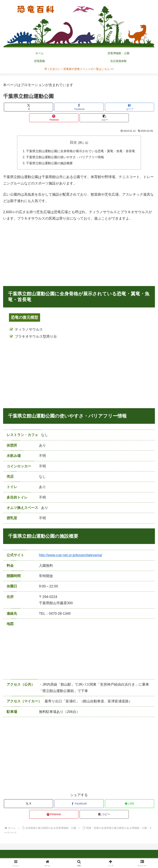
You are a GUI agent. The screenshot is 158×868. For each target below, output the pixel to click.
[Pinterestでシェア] (54, 118)
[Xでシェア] (29, 107)
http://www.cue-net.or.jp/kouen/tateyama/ (71, 556)
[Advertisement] (79, 254)
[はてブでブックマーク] (130, 107)
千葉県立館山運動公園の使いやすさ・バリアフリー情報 (65, 158)
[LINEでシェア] (130, 804)
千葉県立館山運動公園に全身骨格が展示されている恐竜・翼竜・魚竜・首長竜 (81, 151)
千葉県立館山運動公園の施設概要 (49, 164)
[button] (104, 118)
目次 (73, 142)
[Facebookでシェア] (79, 107)
